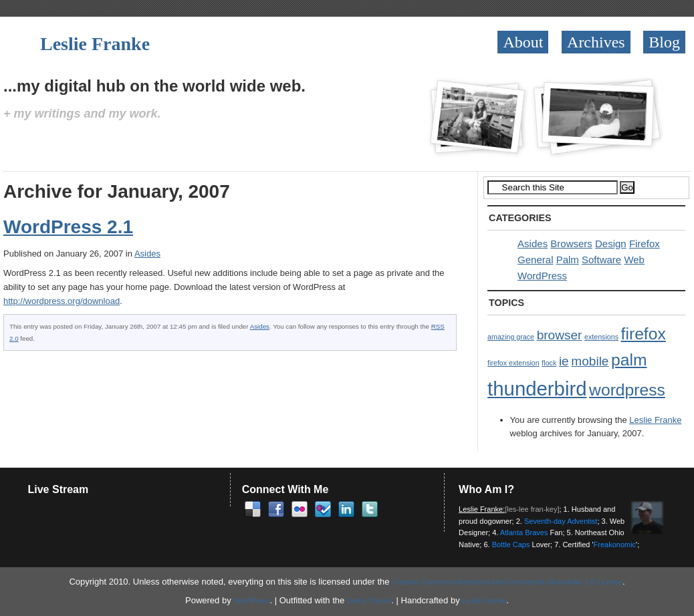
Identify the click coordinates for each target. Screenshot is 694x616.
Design (611, 244)
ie (564, 361)
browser (560, 335)
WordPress (542, 276)
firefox (644, 334)
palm (629, 360)
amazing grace (511, 337)
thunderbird (537, 389)
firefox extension (513, 363)
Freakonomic (615, 545)
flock (549, 363)
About (523, 42)
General (535, 260)
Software (601, 260)
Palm (568, 260)
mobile (590, 361)
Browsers (571, 244)
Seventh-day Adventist (561, 521)
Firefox (645, 244)
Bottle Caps (511, 545)
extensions (601, 337)
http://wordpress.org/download (62, 301)
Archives (596, 42)
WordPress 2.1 (68, 227)
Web (634, 260)
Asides (147, 254)
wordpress (627, 390)
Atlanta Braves (524, 532)
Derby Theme (369, 601)
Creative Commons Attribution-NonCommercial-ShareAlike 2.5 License (507, 582)
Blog (664, 42)
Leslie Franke (95, 44)
